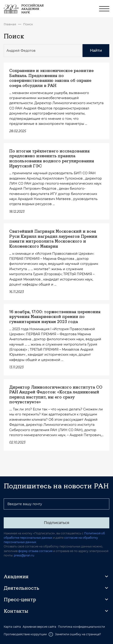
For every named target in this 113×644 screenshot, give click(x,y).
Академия (16, 576)
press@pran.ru (24, 555)
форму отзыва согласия (35, 551)
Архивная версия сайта (39, 627)
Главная (10, 24)
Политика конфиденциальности (81, 627)
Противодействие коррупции (25, 634)
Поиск (28, 24)
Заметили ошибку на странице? (75, 634)
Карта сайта (12, 627)
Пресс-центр (20, 599)
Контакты (16, 611)
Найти (96, 50)
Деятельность (21, 588)
